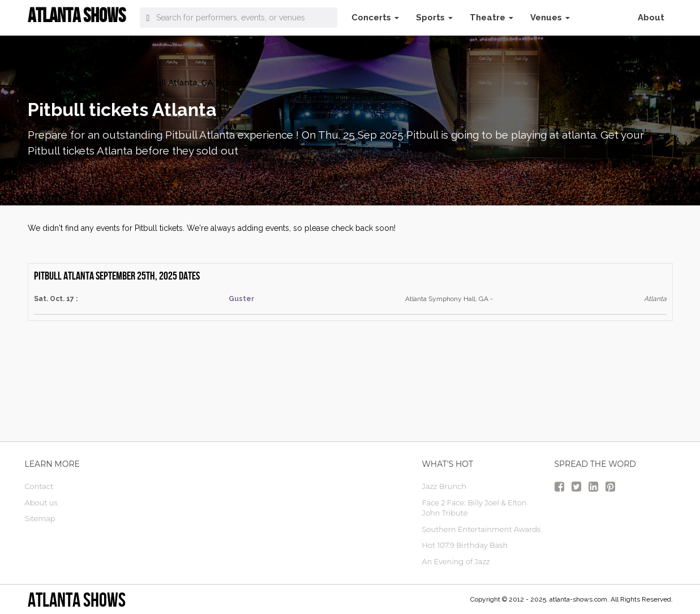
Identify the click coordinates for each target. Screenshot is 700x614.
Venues (550, 18)
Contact (39, 486)
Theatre (491, 18)
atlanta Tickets (57, 83)
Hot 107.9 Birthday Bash (465, 545)
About (651, 18)
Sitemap (40, 518)
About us (41, 503)
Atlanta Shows (77, 600)
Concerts (375, 18)
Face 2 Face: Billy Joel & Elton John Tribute (474, 508)
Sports (434, 18)
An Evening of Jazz (456, 561)
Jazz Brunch (445, 486)
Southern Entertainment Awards (482, 529)
